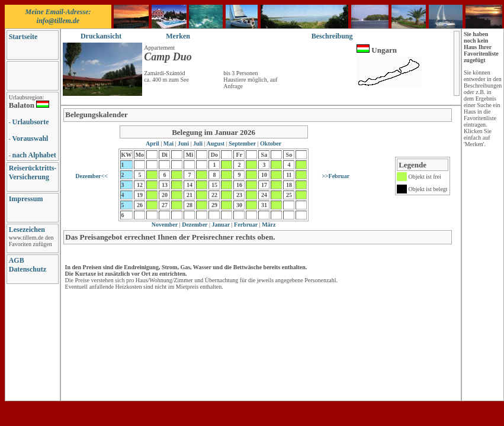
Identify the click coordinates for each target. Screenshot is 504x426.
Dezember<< (92, 176)
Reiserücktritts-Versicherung (33, 172)
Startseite (23, 37)
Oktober (270, 143)
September (243, 143)
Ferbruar (245, 225)
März (268, 225)
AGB (17, 260)
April (153, 143)
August (216, 143)
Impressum (26, 199)
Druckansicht (101, 36)
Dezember (194, 225)
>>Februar (336, 176)
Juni (184, 143)
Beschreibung (332, 36)
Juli (198, 143)
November (165, 225)
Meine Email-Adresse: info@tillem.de (58, 16)
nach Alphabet (34, 155)
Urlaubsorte (31, 122)
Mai (168, 143)
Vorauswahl (31, 138)
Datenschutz (28, 269)
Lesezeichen (27, 230)
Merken (178, 36)
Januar (220, 225)
